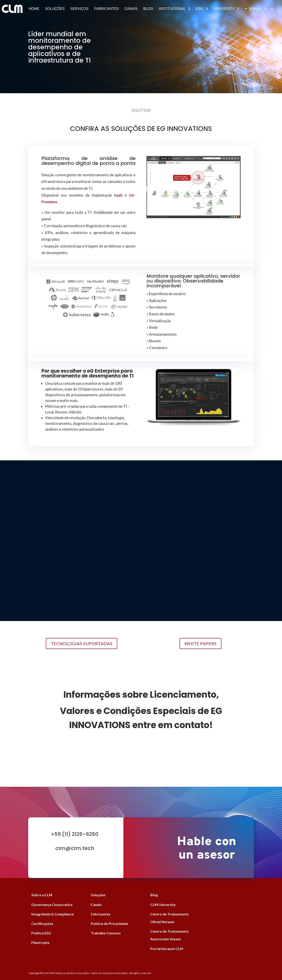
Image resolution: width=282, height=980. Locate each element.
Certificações (42, 923)
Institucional (172, 9)
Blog (148, 9)
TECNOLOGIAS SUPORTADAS (82, 643)
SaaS (118, 195)
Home (34, 9)
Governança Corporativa (52, 905)
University (224, 9)
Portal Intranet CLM (167, 949)
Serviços (79, 9)
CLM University (163, 905)
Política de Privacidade (109, 923)
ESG (199, 9)
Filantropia (40, 942)
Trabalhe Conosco (106, 933)
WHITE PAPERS (200, 643)
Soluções (55, 9)
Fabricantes (106, 9)
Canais (131, 9)
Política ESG (41, 933)
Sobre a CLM (42, 895)
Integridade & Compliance (53, 914)
